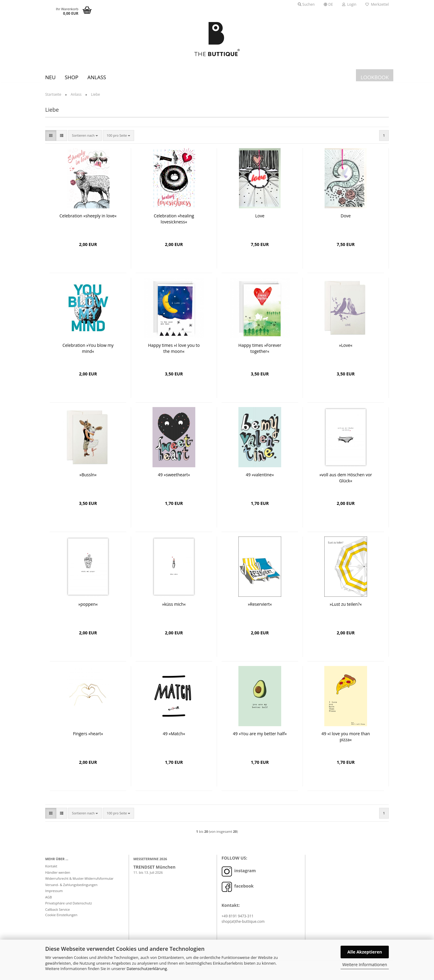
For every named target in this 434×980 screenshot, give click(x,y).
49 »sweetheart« (174, 479)
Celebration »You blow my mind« (88, 353)
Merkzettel (377, 4)
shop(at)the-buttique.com (243, 926)
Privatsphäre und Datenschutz (69, 908)
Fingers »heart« (88, 738)
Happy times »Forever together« (260, 353)
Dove (346, 220)
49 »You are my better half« (260, 738)
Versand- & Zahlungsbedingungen (71, 889)
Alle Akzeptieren (365, 952)
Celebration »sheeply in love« (88, 220)
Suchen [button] (306, 4)
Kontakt (51, 871)
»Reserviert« (260, 609)
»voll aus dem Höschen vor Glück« (346, 482)
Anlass (97, 77)
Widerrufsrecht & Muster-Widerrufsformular (79, 883)
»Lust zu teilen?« (346, 609)
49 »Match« (174, 738)
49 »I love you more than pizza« (346, 741)
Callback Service (58, 914)
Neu (50, 77)
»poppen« (88, 609)
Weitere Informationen (365, 964)
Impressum (54, 895)
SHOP (72, 77)
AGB (49, 902)
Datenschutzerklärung (147, 969)
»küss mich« (174, 609)
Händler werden (58, 877)
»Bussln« (88, 479)
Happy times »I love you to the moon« (174, 353)
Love (260, 220)
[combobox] (85, 140)
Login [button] (349, 4)
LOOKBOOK (375, 77)
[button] (328, 5)
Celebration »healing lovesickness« (174, 223)
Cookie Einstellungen (61, 919)
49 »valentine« (260, 479)
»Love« (346, 350)
